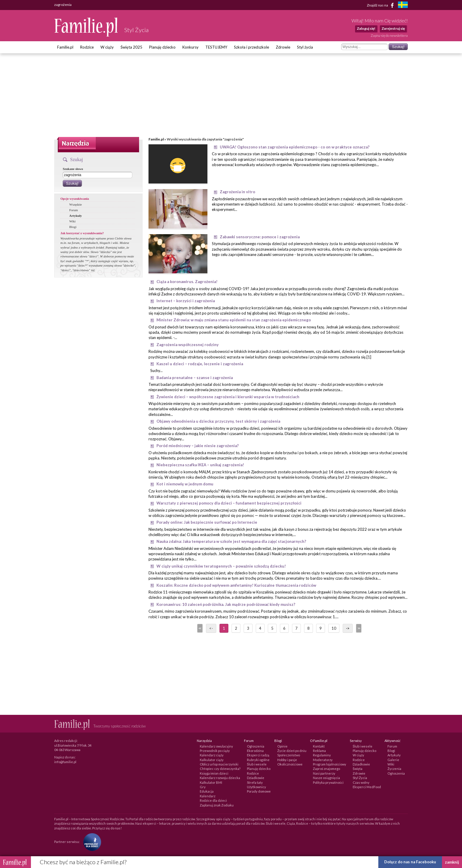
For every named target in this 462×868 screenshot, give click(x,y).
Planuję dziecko (162, 47)
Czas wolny (361, 782)
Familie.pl (65, 47)
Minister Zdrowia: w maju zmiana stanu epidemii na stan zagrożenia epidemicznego (234, 320)
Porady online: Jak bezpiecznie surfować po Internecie (207, 522)
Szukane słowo (73, 169)
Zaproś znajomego (326, 769)
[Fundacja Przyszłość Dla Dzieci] (91, 842)
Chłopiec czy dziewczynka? (220, 769)
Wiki (72, 221)
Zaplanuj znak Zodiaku (217, 805)
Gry (203, 787)
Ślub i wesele (257, 764)
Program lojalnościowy (330, 764)
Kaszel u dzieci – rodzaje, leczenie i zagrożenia (200, 364)
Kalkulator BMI (211, 782)
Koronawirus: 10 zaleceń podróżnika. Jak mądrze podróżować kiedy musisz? (226, 604)
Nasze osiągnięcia (326, 778)
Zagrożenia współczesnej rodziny (188, 345)
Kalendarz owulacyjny (216, 746)
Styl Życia (360, 778)
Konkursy (190, 47)
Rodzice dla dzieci (213, 800)
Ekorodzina (255, 751)
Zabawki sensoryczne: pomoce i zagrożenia (260, 237)
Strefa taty (255, 782)
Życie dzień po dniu (292, 751)
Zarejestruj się (393, 28)
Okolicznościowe (290, 764)
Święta (358, 769)
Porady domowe (259, 791)
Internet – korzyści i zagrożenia (186, 301)
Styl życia (305, 47)
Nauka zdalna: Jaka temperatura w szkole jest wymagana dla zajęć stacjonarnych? (231, 541)
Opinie (282, 746)
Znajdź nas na (381, 5)
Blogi (73, 227)
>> (358, 628)
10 (334, 628)
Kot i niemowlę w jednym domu (185, 484)
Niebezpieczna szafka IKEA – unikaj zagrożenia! (200, 465)
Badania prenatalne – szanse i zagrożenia (195, 378)
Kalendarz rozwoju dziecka (220, 778)
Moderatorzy (323, 760)
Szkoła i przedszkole (251, 47)
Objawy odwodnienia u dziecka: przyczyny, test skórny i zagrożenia (218, 421)
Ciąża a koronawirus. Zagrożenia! (187, 282)
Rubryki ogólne (258, 760)
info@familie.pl (65, 762)
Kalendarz (208, 796)
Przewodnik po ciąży (215, 751)
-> (348, 628)
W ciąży (107, 47)
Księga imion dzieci (214, 773)
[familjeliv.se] (403, 5)
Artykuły (76, 216)
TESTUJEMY (216, 47)
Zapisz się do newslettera (389, 35)
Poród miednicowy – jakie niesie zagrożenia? (198, 446)
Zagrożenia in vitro (237, 192)
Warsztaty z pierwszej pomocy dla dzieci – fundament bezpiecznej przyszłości (229, 503)
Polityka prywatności (328, 782)
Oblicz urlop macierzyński (219, 764)
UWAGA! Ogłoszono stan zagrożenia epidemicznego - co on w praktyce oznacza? (295, 147)
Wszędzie (76, 204)
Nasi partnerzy (324, 773)
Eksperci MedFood (367, 787)
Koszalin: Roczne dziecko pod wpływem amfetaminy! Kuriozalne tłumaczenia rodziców (236, 585)
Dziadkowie (256, 778)
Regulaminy (322, 755)
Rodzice (87, 47)
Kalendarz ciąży (212, 755)
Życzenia (394, 769)
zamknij (452, 862)
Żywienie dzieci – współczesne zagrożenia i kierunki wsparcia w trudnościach (228, 397)
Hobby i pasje (287, 760)
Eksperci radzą (258, 755)
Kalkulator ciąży (212, 760)
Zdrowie (283, 47)
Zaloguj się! (366, 28)
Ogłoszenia (256, 746)
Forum (74, 210)
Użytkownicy (256, 787)
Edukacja (207, 791)
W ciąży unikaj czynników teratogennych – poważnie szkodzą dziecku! (221, 566)
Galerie (393, 760)
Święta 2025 (131, 47)
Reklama (319, 751)
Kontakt (319, 746)
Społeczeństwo (289, 755)
